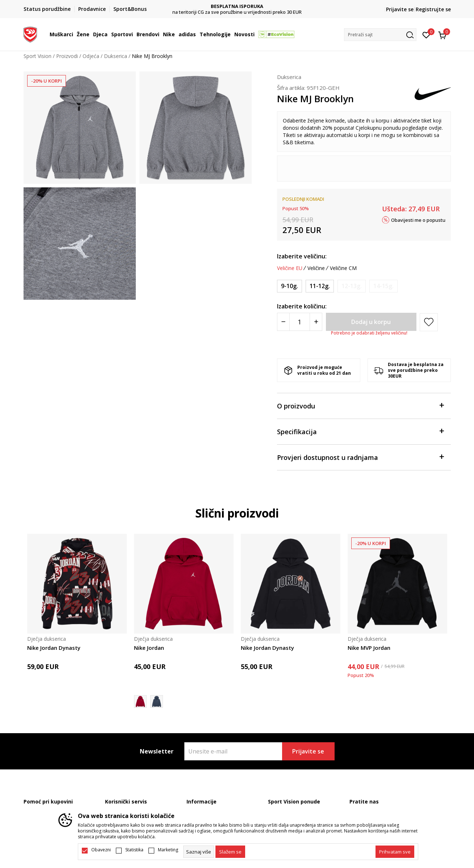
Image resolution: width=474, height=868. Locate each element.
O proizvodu (360, 405)
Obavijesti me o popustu (418, 220)
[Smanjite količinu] (283, 322)
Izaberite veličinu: (302, 256)
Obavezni (101, 850)
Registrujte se (433, 9)
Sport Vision (37, 56)
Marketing (168, 850)
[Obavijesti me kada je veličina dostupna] (352, 286)
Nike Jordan (149, 648)
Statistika (134, 850)
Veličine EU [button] (290, 268)
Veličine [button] (316, 268)
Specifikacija (360, 431)
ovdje (435, 128)
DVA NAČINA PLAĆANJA (237, 6)
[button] (380, 35)
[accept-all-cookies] (395, 852)
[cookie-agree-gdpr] (230, 852)
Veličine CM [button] (343, 268)
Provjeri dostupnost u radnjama (360, 457)
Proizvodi (67, 56)
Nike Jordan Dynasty (54, 648)
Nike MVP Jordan (369, 648)
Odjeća (91, 56)
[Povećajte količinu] (316, 322)
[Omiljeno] (426, 34)
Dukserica (116, 56)
